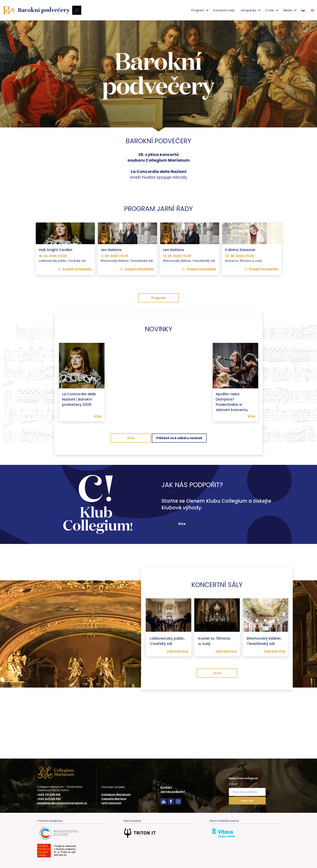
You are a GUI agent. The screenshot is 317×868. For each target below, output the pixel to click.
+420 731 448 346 (49, 795)
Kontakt (166, 787)
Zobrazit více (178, 700)
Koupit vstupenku (77, 306)
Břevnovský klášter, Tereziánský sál (264, 690)
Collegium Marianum (116, 794)
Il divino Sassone (240, 287)
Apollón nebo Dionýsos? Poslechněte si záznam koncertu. (232, 439)
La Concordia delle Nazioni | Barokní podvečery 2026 (79, 436)
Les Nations (111, 287)
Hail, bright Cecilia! (56, 287)
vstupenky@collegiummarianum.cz (62, 803)
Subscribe (247, 801)
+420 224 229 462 (49, 799)
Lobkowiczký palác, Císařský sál (167, 690)
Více (98, 453)
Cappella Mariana (114, 799)
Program (158, 335)
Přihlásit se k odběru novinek (179, 475)
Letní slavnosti (111, 803)
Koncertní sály (209, 10)
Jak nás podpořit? (173, 792)
